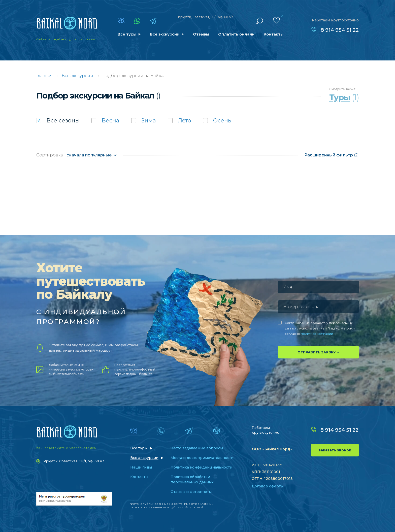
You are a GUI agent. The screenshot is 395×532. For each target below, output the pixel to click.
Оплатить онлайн (236, 34)
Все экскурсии (165, 34)
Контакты (274, 34)
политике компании (317, 334)
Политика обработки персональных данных (192, 479)
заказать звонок (335, 450)
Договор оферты (268, 486)
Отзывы (201, 34)
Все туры (127, 34)
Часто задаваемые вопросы (197, 448)
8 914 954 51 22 (340, 30)
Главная (44, 76)
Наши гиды (141, 467)
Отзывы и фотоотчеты (191, 492)
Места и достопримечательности (202, 458)
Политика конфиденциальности (201, 467)
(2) (332, 155)
